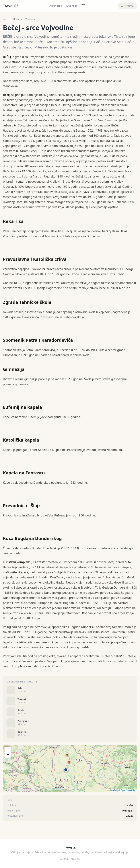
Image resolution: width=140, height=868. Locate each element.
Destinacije (55, 6)
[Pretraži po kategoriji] (84, 6)
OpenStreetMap (128, 790)
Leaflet (112, 790)
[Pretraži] (127, 6)
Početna (7, 19)
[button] (66, 770)
